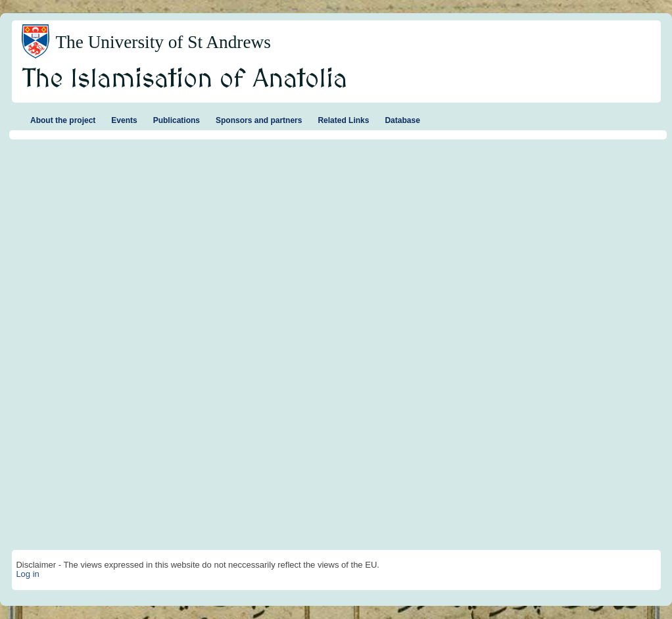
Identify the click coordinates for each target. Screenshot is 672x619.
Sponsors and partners (259, 120)
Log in (27, 574)
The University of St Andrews (163, 42)
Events (124, 120)
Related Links (343, 120)
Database (402, 120)
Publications (177, 120)
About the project (63, 120)
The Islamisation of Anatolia (185, 80)
